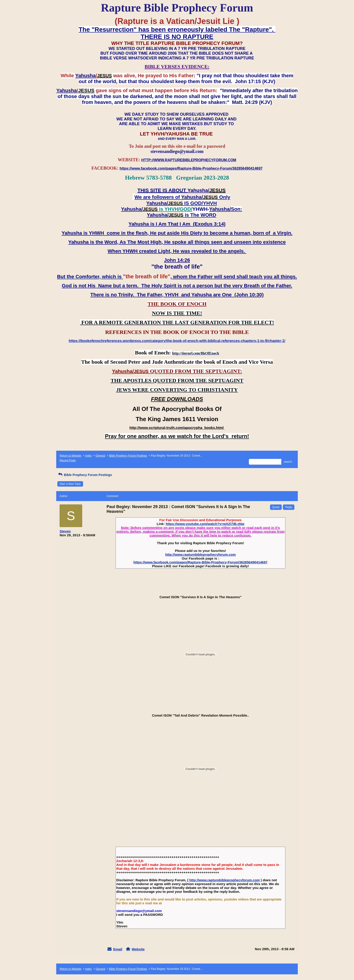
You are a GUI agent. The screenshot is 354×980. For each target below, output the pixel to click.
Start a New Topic (70, 484)
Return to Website (70, 456)
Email (118, 949)
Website (138, 949)
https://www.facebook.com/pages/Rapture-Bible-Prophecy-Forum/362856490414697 (200, 562)
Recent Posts (68, 460)
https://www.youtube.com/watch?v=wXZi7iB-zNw (205, 524)
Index (88, 456)
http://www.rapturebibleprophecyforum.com (200, 554)
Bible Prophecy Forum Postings (128, 456)
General (100, 456)
